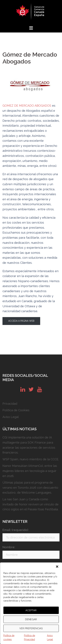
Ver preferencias (31, 628)
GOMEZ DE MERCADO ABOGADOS (27, 106)
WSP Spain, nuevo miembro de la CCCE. (31, 459)
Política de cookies (9, 637)
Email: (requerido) (15, 530)
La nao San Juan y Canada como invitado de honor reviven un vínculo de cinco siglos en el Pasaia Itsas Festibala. (31, 504)
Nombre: (9, 547)
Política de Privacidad (30, 637)
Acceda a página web (21, 321)
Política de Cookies (16, 410)
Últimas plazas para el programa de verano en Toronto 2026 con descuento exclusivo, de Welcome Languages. (30, 488)
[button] (57, 567)
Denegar (31, 619)
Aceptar (31, 610)
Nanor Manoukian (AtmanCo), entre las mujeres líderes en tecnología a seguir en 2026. (30, 471)
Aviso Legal (50, 637)
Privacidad (10, 404)
